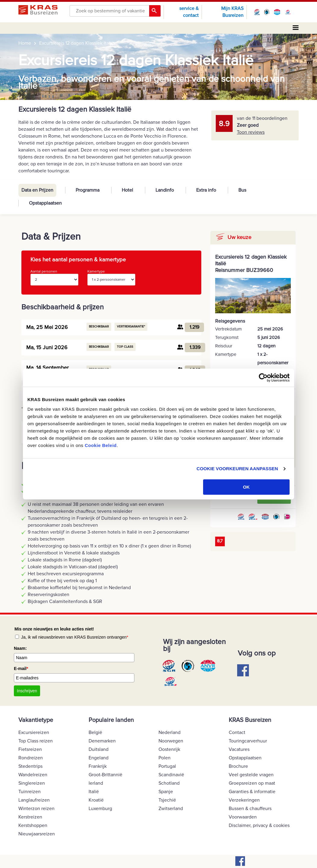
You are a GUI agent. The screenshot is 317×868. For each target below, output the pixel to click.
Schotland (169, 783)
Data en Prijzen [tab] (37, 190)
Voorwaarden (243, 817)
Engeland (99, 758)
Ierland (96, 783)
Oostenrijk (169, 749)
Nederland (169, 732)
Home (25, 43)
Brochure (238, 766)
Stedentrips (30, 766)
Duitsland (99, 749)
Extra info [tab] (206, 190)
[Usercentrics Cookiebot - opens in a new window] (263, 378)
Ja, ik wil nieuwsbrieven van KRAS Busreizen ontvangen (75, 637)
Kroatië (96, 800)
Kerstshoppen (33, 825)
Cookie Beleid (101, 445)
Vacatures (239, 749)
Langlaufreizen (34, 800)
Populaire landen (111, 720)
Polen (165, 758)
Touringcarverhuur (248, 741)
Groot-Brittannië (105, 775)
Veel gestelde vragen (251, 775)
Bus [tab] (242, 190)
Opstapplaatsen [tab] (45, 203)
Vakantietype (36, 720)
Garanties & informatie (252, 792)
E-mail (21, 669)
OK (246, 487)
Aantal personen (54, 277)
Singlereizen (32, 783)
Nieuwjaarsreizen (37, 834)
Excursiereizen (34, 732)
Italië (94, 792)
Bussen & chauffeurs (250, 809)
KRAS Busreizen (250, 720)
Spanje (166, 792)
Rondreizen (31, 758)
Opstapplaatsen (245, 758)
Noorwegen (171, 741)
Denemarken (102, 741)
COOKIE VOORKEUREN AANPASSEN (237, 469)
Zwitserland (171, 809)
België (95, 732)
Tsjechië (167, 800)
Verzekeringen (244, 800)
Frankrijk (98, 766)
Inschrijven (27, 691)
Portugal (167, 766)
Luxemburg (100, 809)
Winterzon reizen (36, 809)
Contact (237, 732)
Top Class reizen (36, 741)
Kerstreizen (30, 817)
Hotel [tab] (127, 190)
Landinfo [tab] (165, 190)
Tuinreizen (30, 792)
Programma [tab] (88, 190)
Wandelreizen (33, 775)
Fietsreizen (30, 749)
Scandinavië (171, 775)
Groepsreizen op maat (252, 783)
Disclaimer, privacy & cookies (259, 825)
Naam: (20, 648)
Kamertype (111, 277)
